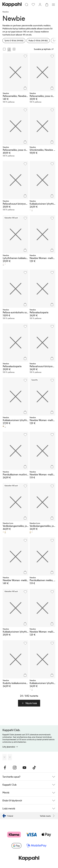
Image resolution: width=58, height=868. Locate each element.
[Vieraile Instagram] (15, 768)
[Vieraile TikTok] (34, 768)
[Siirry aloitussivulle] (12, 5)
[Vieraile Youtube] (24, 768)
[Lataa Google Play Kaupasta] (10, 757)
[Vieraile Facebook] (5, 768)
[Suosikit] (33, 5)
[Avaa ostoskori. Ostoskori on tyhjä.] (47, 5)
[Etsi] (27, 5)
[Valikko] (53, 5)
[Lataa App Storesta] (5, 757)
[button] (29, 703)
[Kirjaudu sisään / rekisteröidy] (40, 5)
